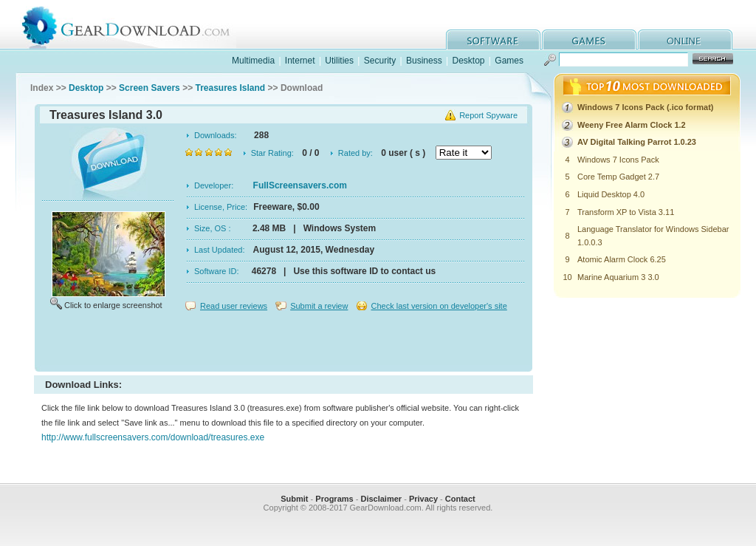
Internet (300, 61)
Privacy (423, 499)
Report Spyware (488, 115)
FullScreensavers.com (300, 185)
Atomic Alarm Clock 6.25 (622, 259)
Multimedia (253, 61)
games (589, 40)
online (685, 40)
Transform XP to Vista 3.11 (626, 212)
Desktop (468, 61)
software (493, 40)
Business (424, 61)
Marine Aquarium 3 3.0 (618, 277)
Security (380, 61)
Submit (294, 499)
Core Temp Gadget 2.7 (618, 177)
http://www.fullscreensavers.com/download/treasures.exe (153, 437)
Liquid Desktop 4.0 (611, 194)
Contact (460, 499)
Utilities (339, 61)
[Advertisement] (283, 343)
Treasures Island (230, 88)
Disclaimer (381, 499)
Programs (334, 499)
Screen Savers (150, 88)
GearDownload (137, 25)
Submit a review (319, 306)
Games (509, 61)
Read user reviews (234, 306)
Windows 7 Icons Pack (618, 160)
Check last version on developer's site (439, 306)
